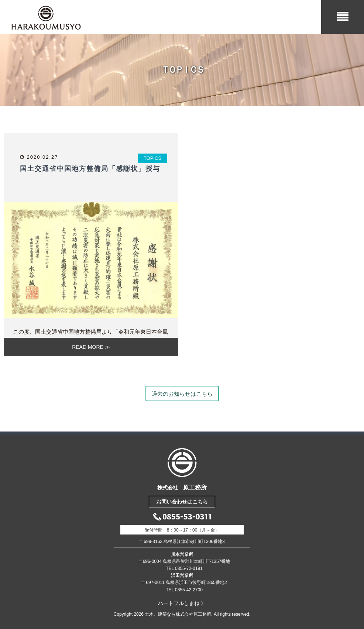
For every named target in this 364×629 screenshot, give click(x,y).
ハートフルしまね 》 (182, 603)
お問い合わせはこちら (182, 502)
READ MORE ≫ (91, 347)
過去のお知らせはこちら (182, 394)
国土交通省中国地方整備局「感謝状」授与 (90, 169)
